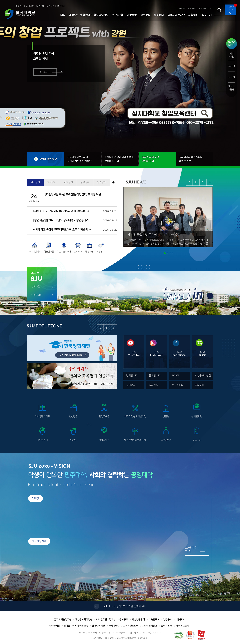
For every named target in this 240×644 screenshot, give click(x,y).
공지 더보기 (114, 182)
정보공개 (124, 620)
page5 (172, 253)
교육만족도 (154, 620)
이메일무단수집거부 (106, 620)
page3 (169, 253)
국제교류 (30, 6)
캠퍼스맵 (36, 286)
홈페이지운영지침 (63, 620)
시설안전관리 (138, 620)
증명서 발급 (167, 626)
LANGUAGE (203, 8)
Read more (45, 72)
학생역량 (40, 6)
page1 (165, 253)
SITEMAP (192, 8)
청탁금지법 (55, 626)
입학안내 (19, 6)
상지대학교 (20, 14)
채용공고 (180, 620)
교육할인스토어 (131, 626)
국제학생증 (114, 626)
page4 (171, 253)
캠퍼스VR (36, 295)
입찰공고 (168, 620)
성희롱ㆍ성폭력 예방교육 (76, 626)
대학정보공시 (183, 626)
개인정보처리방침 (84, 620)
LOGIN (182, 8)
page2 (168, 253)
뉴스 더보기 (210, 182)
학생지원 (50, 6)
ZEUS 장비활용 (150, 626)
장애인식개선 (98, 626)
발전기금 (61, 6)
